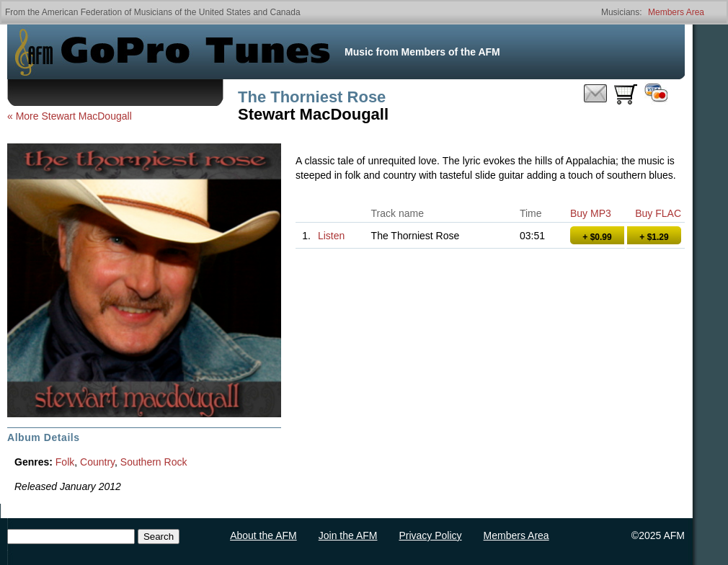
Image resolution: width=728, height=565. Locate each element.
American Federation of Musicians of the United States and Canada (171, 12)
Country (97, 462)
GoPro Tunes (195, 52)
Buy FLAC (658, 213)
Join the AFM (348, 535)
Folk (65, 462)
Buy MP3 (591, 213)
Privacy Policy (430, 535)
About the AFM (263, 535)
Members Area (676, 12)
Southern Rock (154, 462)
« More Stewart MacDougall (70, 116)
